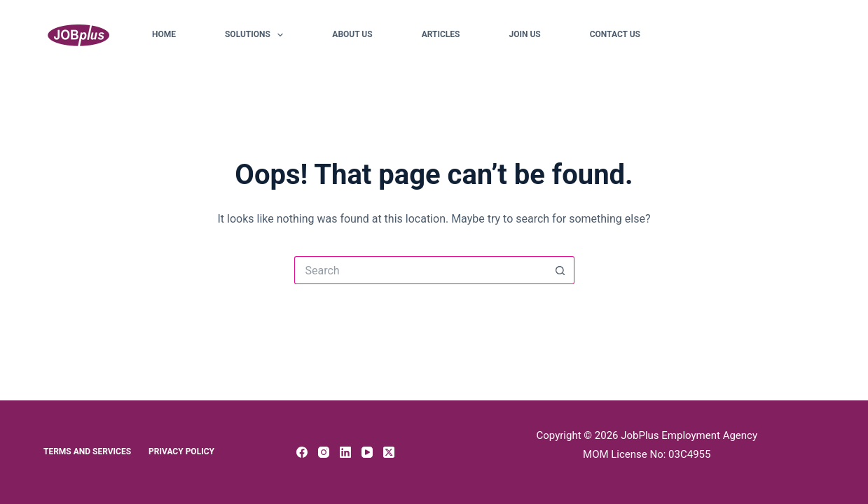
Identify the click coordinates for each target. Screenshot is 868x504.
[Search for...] (420, 270)
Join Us (524, 34)
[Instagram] (324, 452)
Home (164, 34)
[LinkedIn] (345, 452)
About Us (352, 34)
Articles (441, 34)
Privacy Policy (181, 451)
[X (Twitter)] (389, 452)
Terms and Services (87, 451)
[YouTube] (367, 452)
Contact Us (615, 34)
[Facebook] (302, 452)
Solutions (257, 35)
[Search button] (560, 270)
